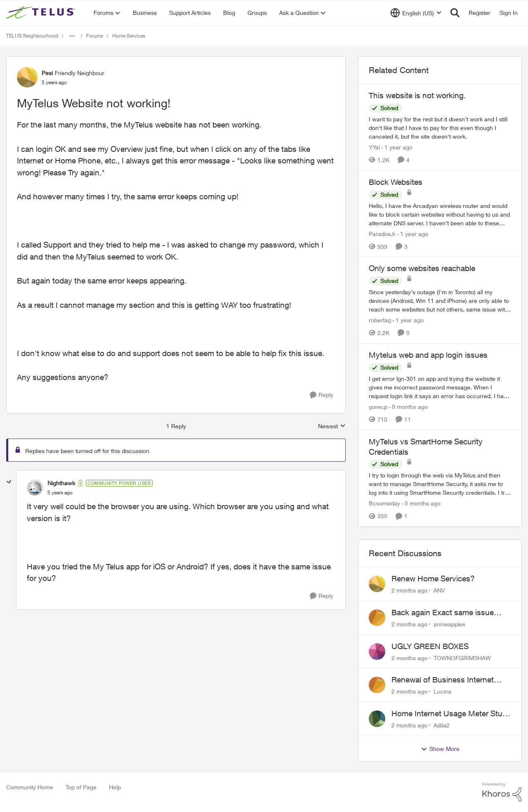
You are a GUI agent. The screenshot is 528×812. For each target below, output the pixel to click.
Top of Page (81, 787)
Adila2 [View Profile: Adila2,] (442, 725)
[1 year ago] (397, 147)
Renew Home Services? (433, 578)
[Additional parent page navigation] (72, 36)
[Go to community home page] (42, 13)
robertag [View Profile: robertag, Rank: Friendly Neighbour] (380, 320)
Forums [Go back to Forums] (95, 36)
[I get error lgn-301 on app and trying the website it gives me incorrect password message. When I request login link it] (440, 387)
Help (115, 787)
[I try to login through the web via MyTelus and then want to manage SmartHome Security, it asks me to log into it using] (440, 484)
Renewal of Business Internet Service (443, 680)
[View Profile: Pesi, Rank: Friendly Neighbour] (27, 77)
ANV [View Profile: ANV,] (439, 590)
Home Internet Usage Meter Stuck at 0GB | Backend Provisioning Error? (451, 714)
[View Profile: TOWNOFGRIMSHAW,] (377, 651)
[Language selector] (416, 13)
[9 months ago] (408, 407)
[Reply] (322, 395)
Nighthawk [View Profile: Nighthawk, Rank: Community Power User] (61, 483)
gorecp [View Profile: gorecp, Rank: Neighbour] (378, 407)
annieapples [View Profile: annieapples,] (449, 624)
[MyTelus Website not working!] (60, 493)
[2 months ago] (409, 590)
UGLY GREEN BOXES (430, 646)
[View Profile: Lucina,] (377, 685)
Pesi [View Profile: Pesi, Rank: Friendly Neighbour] (47, 73)
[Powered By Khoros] (502, 792)
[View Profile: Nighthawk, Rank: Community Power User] (35, 488)
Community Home (30, 787)
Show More (440, 749)
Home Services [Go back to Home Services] (129, 36)
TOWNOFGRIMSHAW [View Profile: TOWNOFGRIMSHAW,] (462, 657)
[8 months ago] (421, 503)
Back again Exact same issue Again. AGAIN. (443, 613)
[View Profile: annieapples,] (377, 618)
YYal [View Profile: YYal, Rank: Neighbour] (374, 147)
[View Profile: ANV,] (377, 584)
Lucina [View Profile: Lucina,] (442, 691)
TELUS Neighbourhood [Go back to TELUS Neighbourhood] (32, 36)
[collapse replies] (9, 482)
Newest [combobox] (332, 426)
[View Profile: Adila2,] (377, 719)
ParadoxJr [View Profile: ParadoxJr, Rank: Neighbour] (382, 233)
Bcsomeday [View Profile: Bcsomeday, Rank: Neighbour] (384, 503)
